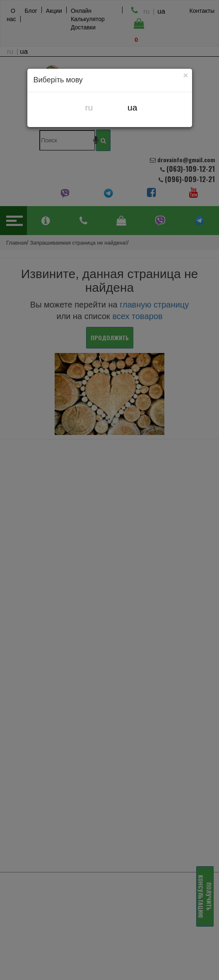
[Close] (186, 75)
